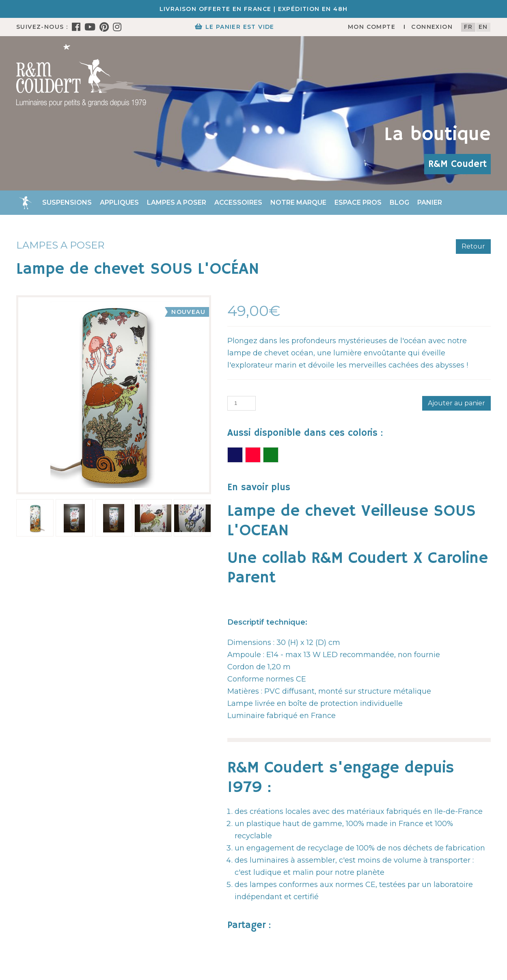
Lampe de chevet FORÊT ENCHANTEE (253, 455)
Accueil (25, 203)
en (483, 27)
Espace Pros (358, 202)
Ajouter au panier (456, 403)
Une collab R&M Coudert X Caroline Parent (358, 568)
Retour (473, 246)
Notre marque (298, 202)
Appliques (119, 202)
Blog (399, 202)
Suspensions (67, 202)
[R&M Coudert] (81, 75)
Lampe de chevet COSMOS (235, 455)
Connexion (432, 27)
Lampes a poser (177, 202)
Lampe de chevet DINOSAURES (271, 455)
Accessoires (238, 202)
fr (468, 27)
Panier (430, 202)
